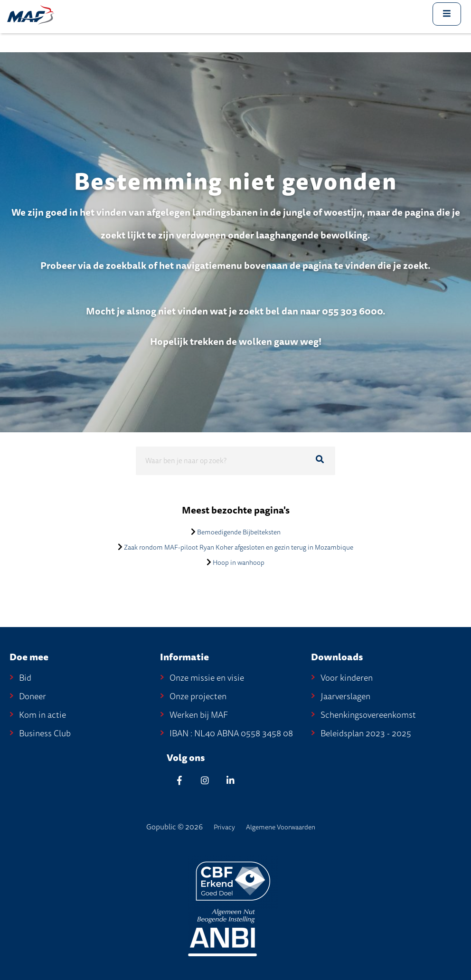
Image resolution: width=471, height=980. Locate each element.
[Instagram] (205, 780)
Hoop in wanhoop (239, 563)
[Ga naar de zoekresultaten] (320, 459)
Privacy (224, 827)
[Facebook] (179, 780)
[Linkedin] (231, 780)
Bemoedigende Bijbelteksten (239, 532)
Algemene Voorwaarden (281, 827)
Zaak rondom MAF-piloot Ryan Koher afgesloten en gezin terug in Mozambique (239, 547)
